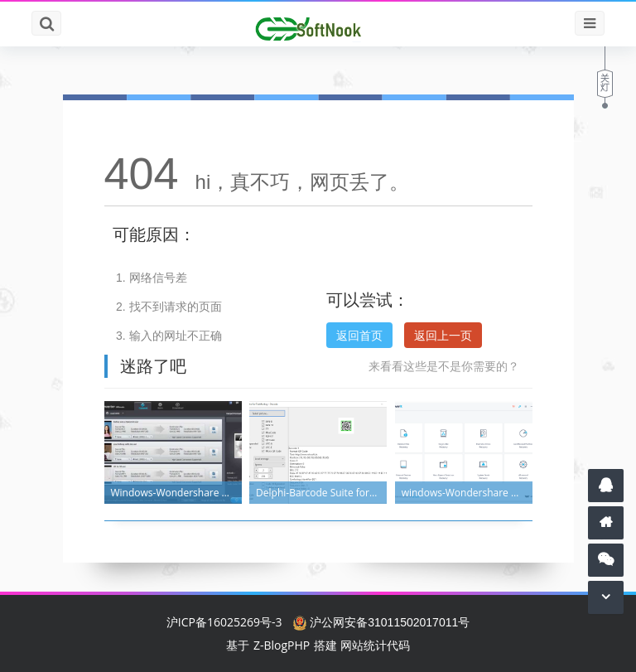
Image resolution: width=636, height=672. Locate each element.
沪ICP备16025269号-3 (224, 622)
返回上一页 (443, 335)
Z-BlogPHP (282, 645)
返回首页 (359, 335)
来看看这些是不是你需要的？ (444, 366)
